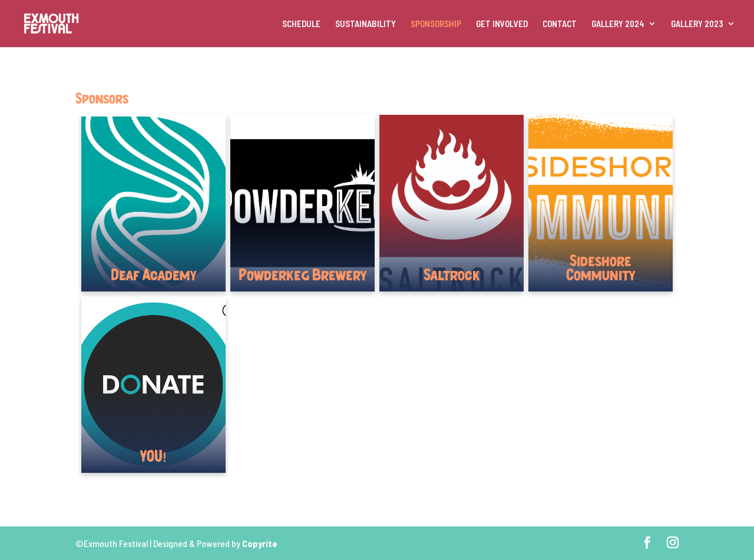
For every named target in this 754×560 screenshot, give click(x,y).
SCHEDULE (301, 24)
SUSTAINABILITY (366, 24)
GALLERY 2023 (697, 24)
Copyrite (260, 543)
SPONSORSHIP (436, 24)
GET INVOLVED (502, 24)
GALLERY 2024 (618, 24)
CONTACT (560, 24)
